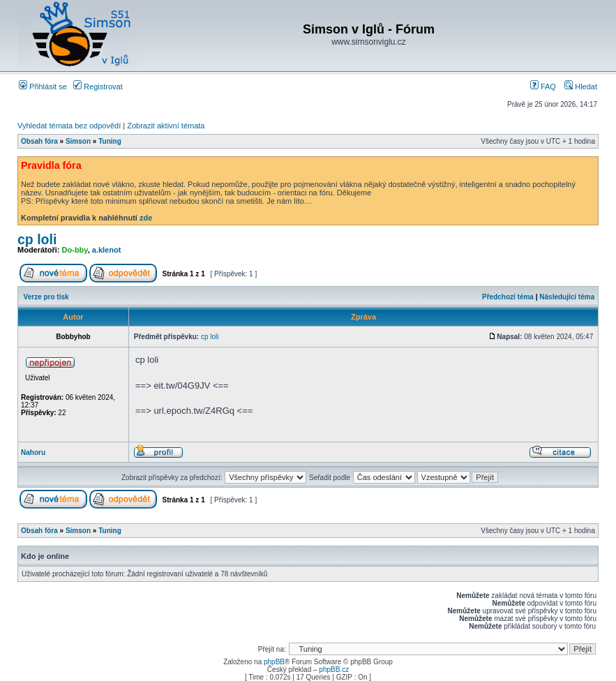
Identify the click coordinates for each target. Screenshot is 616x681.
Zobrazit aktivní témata (166, 126)
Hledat (581, 87)
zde (146, 218)
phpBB (274, 662)
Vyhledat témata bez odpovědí (69, 126)
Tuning (110, 141)
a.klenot (107, 250)
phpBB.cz (334, 669)
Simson (78, 141)
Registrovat (98, 87)
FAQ (543, 87)
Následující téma (567, 297)
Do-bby (75, 250)
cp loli (37, 239)
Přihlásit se (43, 87)
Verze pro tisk (46, 297)
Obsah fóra (39, 141)
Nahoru (33, 452)
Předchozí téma (508, 297)
